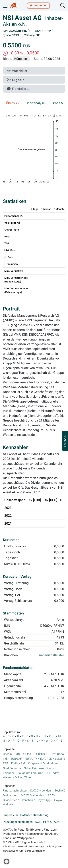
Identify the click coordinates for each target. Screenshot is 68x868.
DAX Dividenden (41, 791)
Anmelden (39, 5)
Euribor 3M (18, 763)
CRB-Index (52, 773)
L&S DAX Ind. (23, 754)
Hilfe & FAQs (51, 822)
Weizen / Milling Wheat (18, 777)
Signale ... (18, 80)
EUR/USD (41, 754)
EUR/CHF (17, 759)
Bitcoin (7, 754)
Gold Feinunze (12, 768)
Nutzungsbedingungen (18, 822)
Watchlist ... (19, 71)
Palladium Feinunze (30, 773)
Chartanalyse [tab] (35, 103)
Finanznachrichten (15, 791)
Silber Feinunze (34, 768)
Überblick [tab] (13, 103)
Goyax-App (44, 800)
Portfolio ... (19, 89)
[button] (7, 861)
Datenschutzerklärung (34, 815)
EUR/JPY (31, 759)
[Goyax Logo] (13, 6)
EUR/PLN (46, 759)
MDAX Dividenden (32, 795)
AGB (38, 822)
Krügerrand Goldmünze (43, 763)
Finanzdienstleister (50, 655)
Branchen (27, 800)
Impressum (11, 815)
